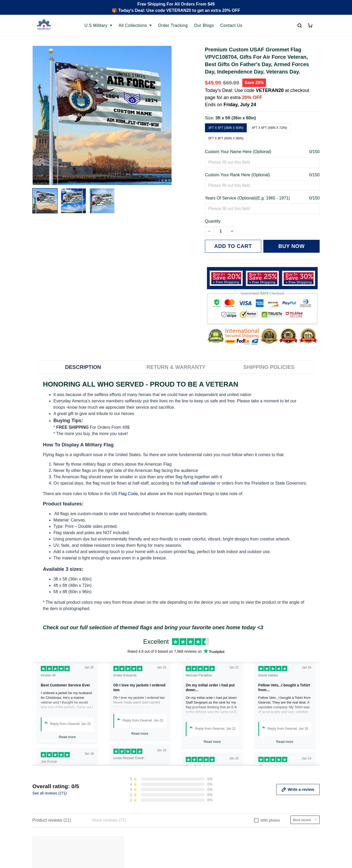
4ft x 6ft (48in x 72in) (269, 128)
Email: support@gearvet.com (60, 826)
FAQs (112, 813)
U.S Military (98, 25)
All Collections (135, 25)
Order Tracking (173, 25)
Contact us (116, 804)
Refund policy (193, 821)
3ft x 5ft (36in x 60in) (236, 118)
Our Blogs (204, 25)
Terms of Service (196, 804)
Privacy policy (193, 795)
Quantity (213, 221)
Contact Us (231, 25)
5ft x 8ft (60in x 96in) (226, 138)
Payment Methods (123, 821)
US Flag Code (125, 494)
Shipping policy (194, 813)
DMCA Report (250, 853)
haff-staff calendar (199, 483)
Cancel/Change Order (127, 830)
